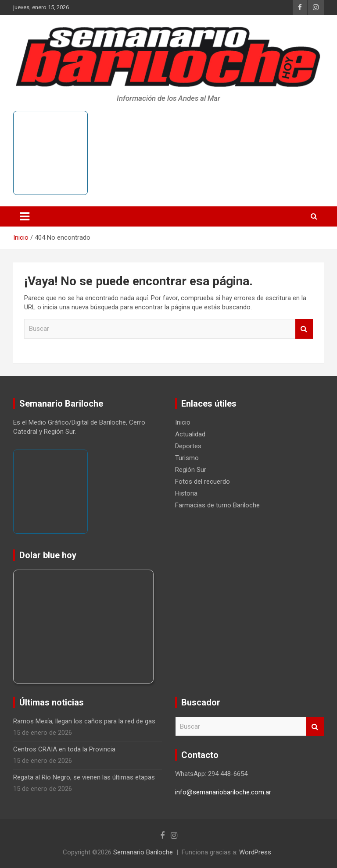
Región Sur (191, 470)
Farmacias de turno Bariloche (217, 505)
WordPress (255, 852)
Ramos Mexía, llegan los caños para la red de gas (84, 721)
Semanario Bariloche (143, 852)
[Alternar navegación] (25, 216)
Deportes (188, 446)
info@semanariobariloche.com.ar (223, 792)
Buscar (304, 329)
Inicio (183, 422)
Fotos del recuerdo (203, 482)
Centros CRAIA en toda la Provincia (64, 749)
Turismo (187, 458)
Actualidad (190, 434)
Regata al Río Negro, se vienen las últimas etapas (84, 777)
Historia (186, 493)
